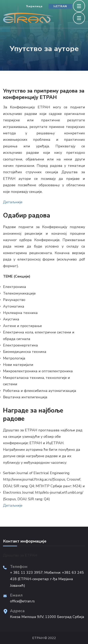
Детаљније (13, 202)
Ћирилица (34, 6)
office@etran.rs (22, 601)
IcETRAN (60, 6)
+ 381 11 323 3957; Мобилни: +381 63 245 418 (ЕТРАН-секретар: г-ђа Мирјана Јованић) (47, 579)
